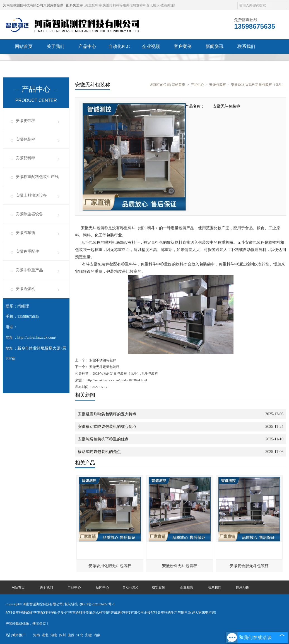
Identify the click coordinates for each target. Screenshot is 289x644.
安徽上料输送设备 (31, 195)
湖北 (45, 635)
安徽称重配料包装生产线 (37, 177)
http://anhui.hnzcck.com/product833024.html (117, 380)
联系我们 (246, 46)
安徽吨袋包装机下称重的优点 (103, 439)
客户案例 (183, 46)
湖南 (54, 635)
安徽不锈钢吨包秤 (102, 360)
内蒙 (97, 635)
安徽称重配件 (27, 251)
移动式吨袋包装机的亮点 (99, 452)
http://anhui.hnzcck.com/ (37, 337)
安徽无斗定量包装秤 (104, 367)
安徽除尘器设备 (29, 214)
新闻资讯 (215, 46)
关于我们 (56, 46)
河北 (80, 635)
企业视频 (151, 46)
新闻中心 (102, 587)
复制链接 (71, 604)
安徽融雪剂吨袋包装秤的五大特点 (107, 414)
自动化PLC (119, 46)
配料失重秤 (74, 5)
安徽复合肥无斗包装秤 (249, 566)
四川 (62, 635)
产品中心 (87, 46)
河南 (37, 635)
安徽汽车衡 (25, 233)
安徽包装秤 (25, 139)
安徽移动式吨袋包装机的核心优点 (107, 427)
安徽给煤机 (25, 289)
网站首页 (24, 46)
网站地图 (243, 587)
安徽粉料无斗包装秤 (180, 566)
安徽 (88, 635)
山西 (71, 635)
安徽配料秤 (25, 158)
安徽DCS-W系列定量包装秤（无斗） (258, 85)
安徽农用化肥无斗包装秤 (110, 566)
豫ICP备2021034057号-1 (97, 604)
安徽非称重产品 (29, 270)
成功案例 (158, 587)
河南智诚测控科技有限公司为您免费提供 (33, 5)
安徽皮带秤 (25, 121)
